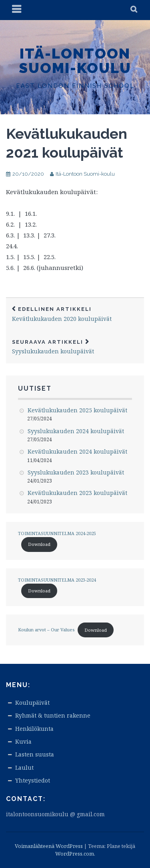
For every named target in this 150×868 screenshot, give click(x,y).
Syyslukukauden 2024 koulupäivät (76, 431)
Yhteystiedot (33, 780)
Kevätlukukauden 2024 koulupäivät (77, 451)
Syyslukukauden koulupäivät (75, 347)
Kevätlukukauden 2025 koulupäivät (77, 410)
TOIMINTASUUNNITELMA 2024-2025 (57, 533)
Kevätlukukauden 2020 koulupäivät (75, 314)
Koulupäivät (32, 703)
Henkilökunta (34, 729)
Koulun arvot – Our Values (46, 630)
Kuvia (23, 741)
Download (39, 544)
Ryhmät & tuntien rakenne (53, 715)
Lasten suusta (35, 754)
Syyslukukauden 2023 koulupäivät (76, 472)
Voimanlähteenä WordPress (49, 846)
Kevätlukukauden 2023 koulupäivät (77, 493)
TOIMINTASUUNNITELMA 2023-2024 (57, 580)
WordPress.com (75, 854)
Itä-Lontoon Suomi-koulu (75, 61)
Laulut (24, 768)
